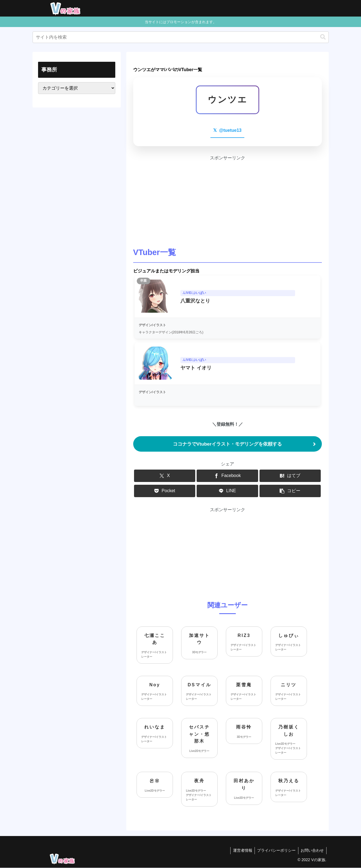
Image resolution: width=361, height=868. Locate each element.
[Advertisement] (228, 200)
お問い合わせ (312, 851)
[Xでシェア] (165, 476)
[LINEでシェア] (227, 491)
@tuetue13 (227, 131)
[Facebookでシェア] (227, 476)
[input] (181, 37)
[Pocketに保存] (165, 491)
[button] (323, 37)
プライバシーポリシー (275, 851)
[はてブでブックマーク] (290, 476)
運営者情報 (240, 851)
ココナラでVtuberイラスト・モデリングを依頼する (227, 444)
